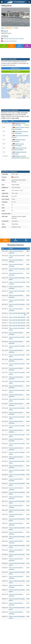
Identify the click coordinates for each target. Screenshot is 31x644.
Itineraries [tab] (5, 240)
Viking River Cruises (6, 33)
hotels (27, 125)
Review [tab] (16, 240)
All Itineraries (15, 68)
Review (12, 46)
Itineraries (19, 46)
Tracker (4, 46)
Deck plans (27, 46)
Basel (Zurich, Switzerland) (9, 41)
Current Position (16, 72)
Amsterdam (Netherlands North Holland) (12, 39)
